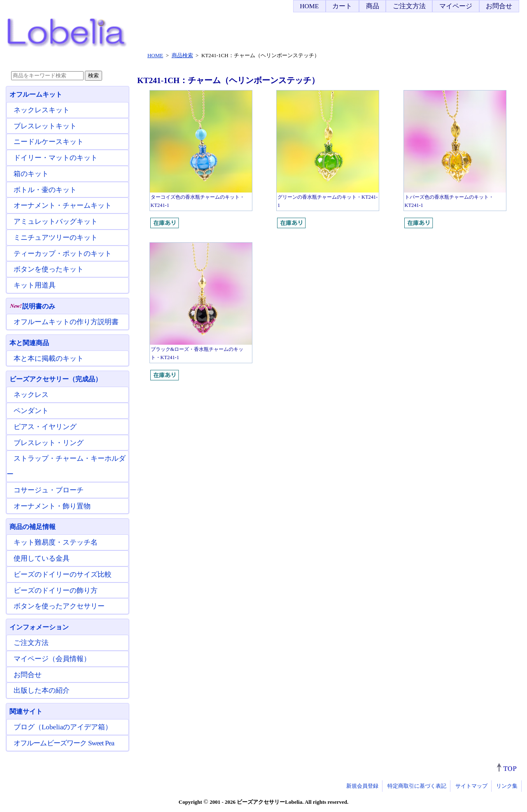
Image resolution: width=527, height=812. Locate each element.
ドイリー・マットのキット (56, 158)
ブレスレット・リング (49, 443)
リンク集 (507, 786)
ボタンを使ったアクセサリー (59, 606)
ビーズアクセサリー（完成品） (56, 379)
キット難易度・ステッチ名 (56, 542)
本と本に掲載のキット (49, 358)
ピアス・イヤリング (45, 427)
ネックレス (31, 395)
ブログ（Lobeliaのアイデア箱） (63, 727)
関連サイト (26, 711)
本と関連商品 (29, 343)
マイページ (456, 6)
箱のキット (31, 174)
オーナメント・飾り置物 (52, 506)
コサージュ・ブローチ (49, 490)
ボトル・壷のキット (45, 190)
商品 (373, 6)
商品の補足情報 (33, 527)
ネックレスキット (42, 110)
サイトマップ (471, 786)
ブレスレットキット (45, 126)
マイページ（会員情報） (52, 659)
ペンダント (31, 411)
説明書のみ (32, 306)
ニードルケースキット (49, 142)
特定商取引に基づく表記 (417, 786)
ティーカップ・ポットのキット (63, 254)
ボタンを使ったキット (49, 269)
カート (342, 6)
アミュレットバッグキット (56, 222)
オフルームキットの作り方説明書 (66, 322)
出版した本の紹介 (42, 690)
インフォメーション (39, 627)
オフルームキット (36, 94)
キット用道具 (35, 285)
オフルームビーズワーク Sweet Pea (64, 743)
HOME (309, 6)
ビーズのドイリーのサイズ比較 (63, 574)
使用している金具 (42, 558)
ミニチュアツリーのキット (56, 238)
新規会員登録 (362, 786)
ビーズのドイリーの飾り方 (56, 590)
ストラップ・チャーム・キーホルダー (66, 466)
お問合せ (499, 6)
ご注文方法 (409, 6)
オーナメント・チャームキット (63, 205)
